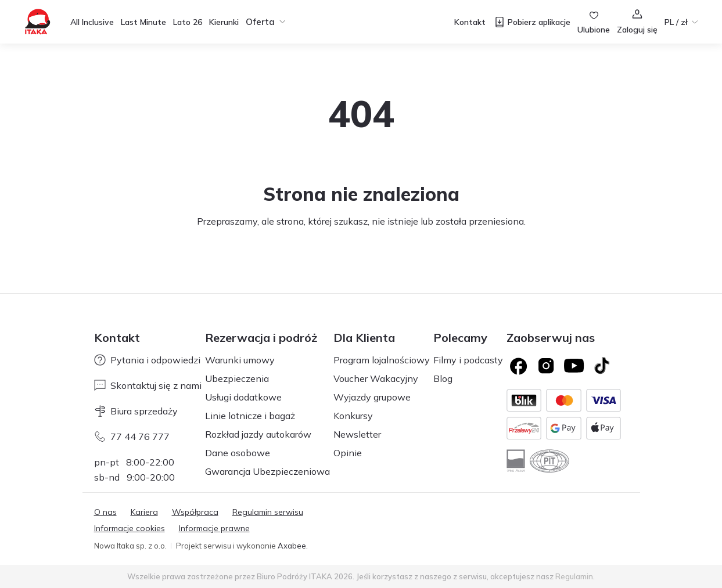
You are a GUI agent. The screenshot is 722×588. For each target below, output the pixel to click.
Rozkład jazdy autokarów (258, 434)
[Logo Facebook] (518, 366)
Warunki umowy (240, 360)
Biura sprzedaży (136, 411)
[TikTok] (602, 366)
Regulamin (574, 576)
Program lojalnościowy (382, 360)
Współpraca (195, 512)
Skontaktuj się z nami (148, 385)
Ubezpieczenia (237, 378)
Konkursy (353, 416)
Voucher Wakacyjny (376, 378)
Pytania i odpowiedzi (147, 360)
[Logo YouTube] (574, 366)
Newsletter (357, 434)
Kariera (144, 512)
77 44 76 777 (132, 437)
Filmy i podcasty (468, 360)
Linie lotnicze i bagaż (250, 416)
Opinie (348, 453)
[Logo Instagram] (546, 366)
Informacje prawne (214, 528)
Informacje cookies (130, 528)
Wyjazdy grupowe (372, 397)
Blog (443, 378)
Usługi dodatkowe (243, 397)
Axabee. (293, 546)
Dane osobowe (238, 453)
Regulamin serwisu (268, 512)
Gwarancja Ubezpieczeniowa (267, 471)
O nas (105, 512)
